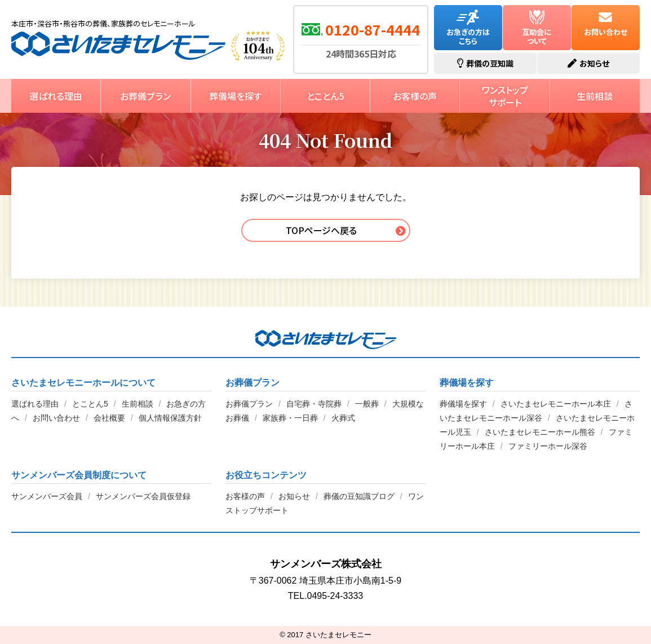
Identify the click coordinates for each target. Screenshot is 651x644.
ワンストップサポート (505, 96)
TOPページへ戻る (321, 230)
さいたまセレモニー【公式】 (118, 46)
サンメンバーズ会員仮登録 (143, 496)
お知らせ (294, 496)
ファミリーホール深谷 (548, 446)
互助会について (537, 28)
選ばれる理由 (56, 96)
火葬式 (343, 418)
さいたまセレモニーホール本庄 (556, 404)
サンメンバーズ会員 (47, 496)
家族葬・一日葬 (290, 418)
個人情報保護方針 (170, 418)
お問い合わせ (606, 23)
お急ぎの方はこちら (468, 28)
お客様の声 (415, 96)
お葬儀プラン (145, 96)
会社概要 (109, 418)
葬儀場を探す (235, 96)
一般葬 (367, 404)
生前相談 (595, 96)
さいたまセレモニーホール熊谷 (540, 432)
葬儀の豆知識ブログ (359, 496)
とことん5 (325, 96)
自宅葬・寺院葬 (314, 404)
